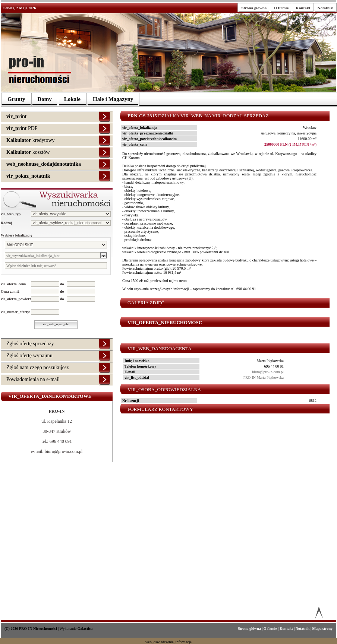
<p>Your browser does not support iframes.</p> (223, 517)
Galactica (85, 629)
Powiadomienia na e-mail (33, 379)
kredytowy (31, 140)
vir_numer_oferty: (15, 312)
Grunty (16, 99)
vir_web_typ (11, 214)
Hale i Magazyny (113, 99)
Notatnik (325, 8)
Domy (45, 99)
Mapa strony (322, 629)
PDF (22, 128)
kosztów (28, 152)
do (62, 284)
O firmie (281, 8)
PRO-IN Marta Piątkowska (264, 377)
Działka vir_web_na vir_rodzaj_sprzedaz (198, 116)
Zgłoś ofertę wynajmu (29, 356)
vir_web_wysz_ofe (56, 324)
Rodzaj (7, 223)
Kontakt (303, 8)
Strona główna (254, 8)
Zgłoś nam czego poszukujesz (38, 367)
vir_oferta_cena (13, 284)
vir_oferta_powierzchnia (16, 299)
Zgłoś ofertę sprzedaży (30, 344)
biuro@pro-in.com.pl (268, 372)
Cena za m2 (10, 291)
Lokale (72, 99)
